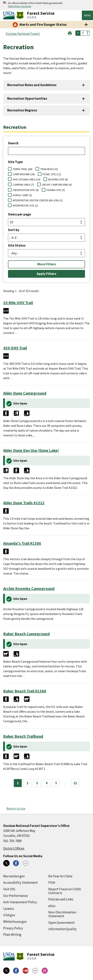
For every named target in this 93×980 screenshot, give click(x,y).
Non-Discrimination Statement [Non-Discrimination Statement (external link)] (62, 914)
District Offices (14, 848)
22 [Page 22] (75, 783)
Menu (87, 15)
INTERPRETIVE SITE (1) (25, 206)
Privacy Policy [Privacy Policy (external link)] (13, 928)
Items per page (19, 214)
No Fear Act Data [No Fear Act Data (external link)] (60, 876)
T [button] (78, 33)
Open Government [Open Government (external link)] (61, 923)
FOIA (52, 883)
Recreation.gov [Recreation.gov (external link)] (14, 876)
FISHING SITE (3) (56, 190)
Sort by (14, 230)
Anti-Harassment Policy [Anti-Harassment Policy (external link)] (20, 902)
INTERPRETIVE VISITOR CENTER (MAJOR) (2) (38, 200)
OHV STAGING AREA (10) (27, 179)
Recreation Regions (22, 110)
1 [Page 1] (18, 783)
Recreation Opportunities (27, 98)
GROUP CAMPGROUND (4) (57, 185)
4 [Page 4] (47, 783)
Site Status (17, 245)
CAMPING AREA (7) (23, 185)
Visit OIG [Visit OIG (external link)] (9, 889)
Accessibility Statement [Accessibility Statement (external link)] (20, 883)
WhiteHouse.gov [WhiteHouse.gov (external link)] (15, 922)
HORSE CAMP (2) (22, 195)
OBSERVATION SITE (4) (26, 190)
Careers (9, 909)
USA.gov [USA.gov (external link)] (9, 915)
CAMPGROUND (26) (24, 174)
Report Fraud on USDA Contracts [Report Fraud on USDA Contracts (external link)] (65, 891)
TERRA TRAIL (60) (23, 169)
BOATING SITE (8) (58, 179)
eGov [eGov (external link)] (52, 906)
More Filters (47, 264)
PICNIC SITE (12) (52, 174)
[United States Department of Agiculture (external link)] (10, 15)
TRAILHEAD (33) (49, 169)
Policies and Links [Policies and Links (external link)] (61, 899)
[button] (70, 33)
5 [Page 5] (56, 783)
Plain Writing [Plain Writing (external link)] (12, 935)
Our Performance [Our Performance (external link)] (16, 896)
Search (13, 143)
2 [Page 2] (27, 783)
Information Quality (62, 929)
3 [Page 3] (37, 783)
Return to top (16, 808)
